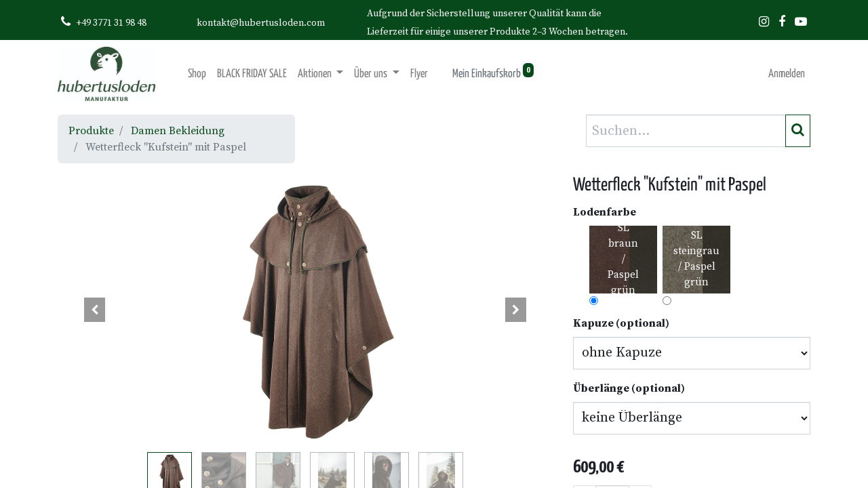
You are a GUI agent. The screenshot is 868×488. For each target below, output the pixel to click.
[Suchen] (798, 131)
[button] (95, 310)
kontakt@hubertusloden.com (261, 23)
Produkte (91, 131)
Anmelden (787, 74)
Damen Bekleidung (178, 131)
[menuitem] (197, 74)
